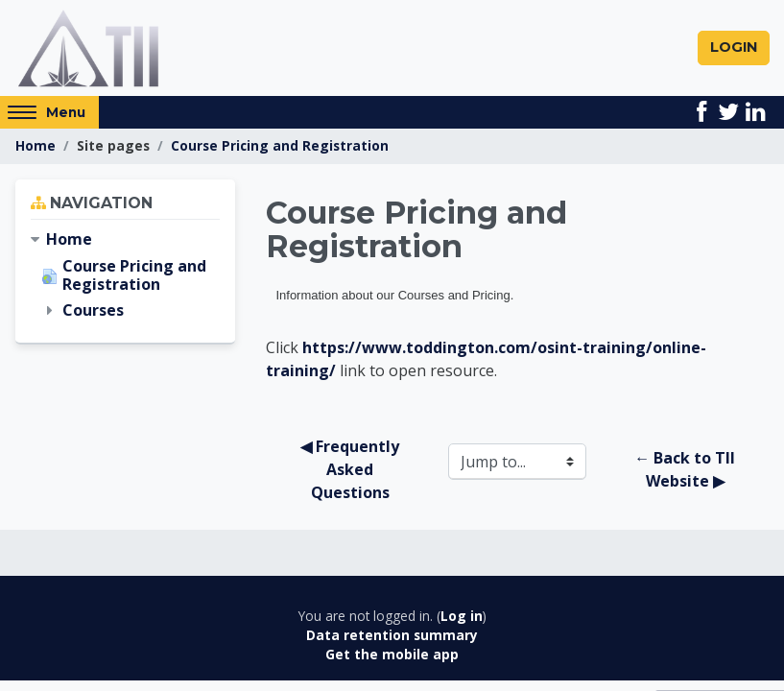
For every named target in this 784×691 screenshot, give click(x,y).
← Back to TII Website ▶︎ (687, 471)
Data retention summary (392, 637)
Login (734, 48)
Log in (462, 618)
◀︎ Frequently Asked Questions (352, 471)
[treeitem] (125, 241)
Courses (93, 312)
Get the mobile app (392, 656)
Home (36, 147)
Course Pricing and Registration (280, 147)
